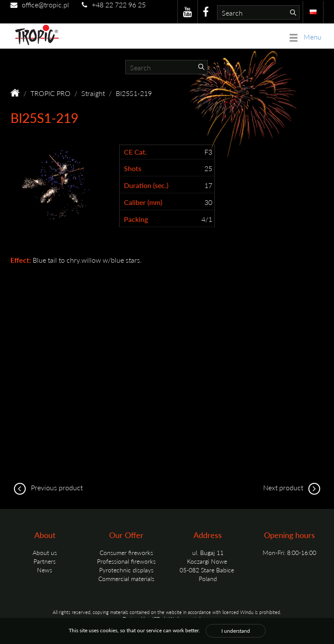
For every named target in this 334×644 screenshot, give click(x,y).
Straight (93, 93)
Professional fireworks (126, 561)
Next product (293, 487)
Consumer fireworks (126, 552)
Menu (306, 37)
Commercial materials (126, 578)
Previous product (47, 487)
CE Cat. (135, 152)
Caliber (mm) (143, 202)
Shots (133, 168)
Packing (136, 219)
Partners (45, 561)
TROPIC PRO (50, 93)
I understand (236, 631)
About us (45, 552)
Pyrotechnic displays (126, 570)
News (45, 570)
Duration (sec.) (146, 185)
